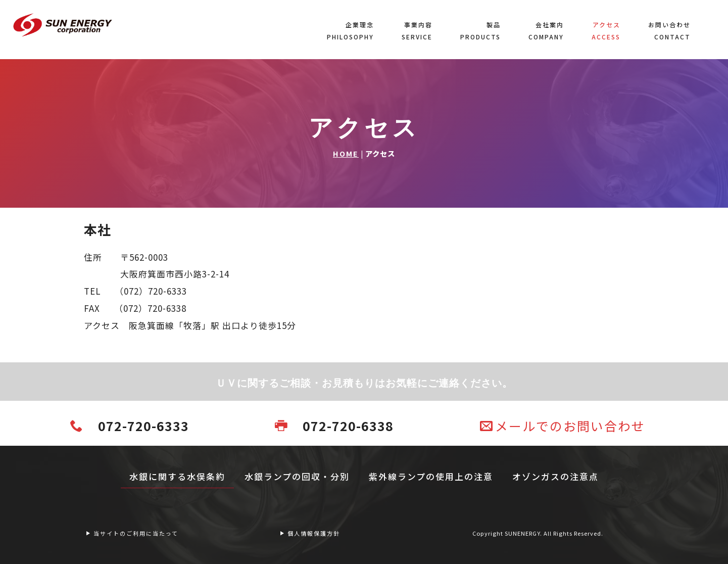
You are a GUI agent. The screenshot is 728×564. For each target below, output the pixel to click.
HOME (346, 153)
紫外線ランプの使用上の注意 (431, 476)
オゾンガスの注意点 (555, 476)
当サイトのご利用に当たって (132, 533)
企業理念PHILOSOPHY (350, 31)
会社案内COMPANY (546, 31)
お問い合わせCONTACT (669, 31)
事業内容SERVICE (417, 31)
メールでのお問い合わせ (563, 426)
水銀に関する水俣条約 (177, 476)
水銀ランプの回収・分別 (297, 476)
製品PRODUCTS (480, 31)
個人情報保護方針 (310, 533)
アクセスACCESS (606, 31)
